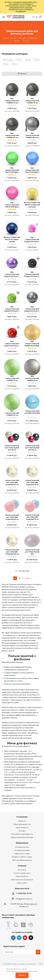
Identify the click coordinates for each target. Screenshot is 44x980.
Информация (22, 843)
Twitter (31, 933)
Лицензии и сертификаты (22, 834)
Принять (22, 975)
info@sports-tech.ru (24, 899)
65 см (28, 60)
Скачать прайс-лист (22, 873)
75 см (19, 60)
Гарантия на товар (22, 854)
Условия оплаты (22, 847)
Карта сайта (22, 883)
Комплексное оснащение (22, 880)
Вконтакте (13, 933)
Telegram (19, 933)
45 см (6, 64)
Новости (22, 821)
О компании (22, 817)
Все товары (27, 578)
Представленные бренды (22, 837)
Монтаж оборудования (22, 860)
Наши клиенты (22, 827)
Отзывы (22, 831)
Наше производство (22, 824)
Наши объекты (22, 876)
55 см (37, 60)
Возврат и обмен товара (22, 857)
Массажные (8, 60)
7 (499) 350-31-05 (24, 893)
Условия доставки (22, 850)
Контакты (22, 870)
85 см (14, 64)
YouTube (25, 933)
